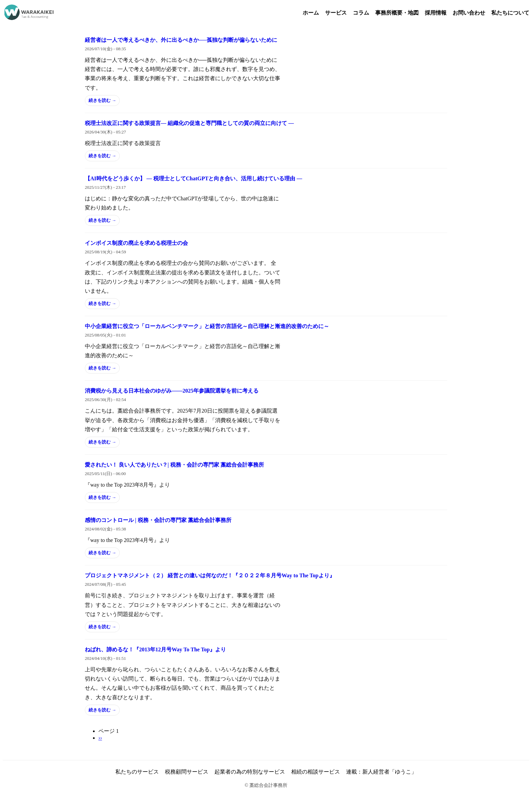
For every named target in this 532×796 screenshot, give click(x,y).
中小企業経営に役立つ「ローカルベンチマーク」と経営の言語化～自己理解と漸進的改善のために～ (207, 326)
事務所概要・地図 (397, 13)
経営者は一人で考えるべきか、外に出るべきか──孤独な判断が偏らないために (181, 40)
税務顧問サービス (187, 772)
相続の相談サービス (316, 772)
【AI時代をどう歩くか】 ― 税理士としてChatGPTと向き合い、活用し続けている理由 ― (193, 178)
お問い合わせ (469, 13)
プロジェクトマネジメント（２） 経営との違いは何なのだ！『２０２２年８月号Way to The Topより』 (210, 575)
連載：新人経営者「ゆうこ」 (381, 772)
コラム (361, 13)
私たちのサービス (137, 772)
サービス (336, 13)
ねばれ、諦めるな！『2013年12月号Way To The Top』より (155, 649)
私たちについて (510, 13)
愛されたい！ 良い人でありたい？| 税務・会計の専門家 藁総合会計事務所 (174, 465)
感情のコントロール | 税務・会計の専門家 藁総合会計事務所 (158, 520)
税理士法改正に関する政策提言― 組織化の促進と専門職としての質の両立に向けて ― (189, 123)
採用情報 (436, 13)
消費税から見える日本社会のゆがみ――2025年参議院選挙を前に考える (172, 391)
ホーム (311, 13)
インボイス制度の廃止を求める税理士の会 (136, 243)
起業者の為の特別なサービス (250, 772)
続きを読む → (102, 100)
